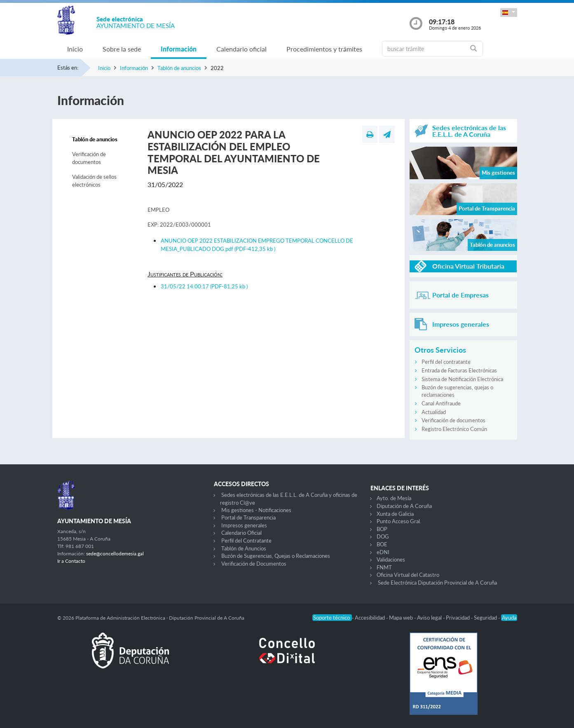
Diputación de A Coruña (404, 506)
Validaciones (391, 559)
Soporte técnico (332, 618)
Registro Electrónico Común (454, 429)
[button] (508, 13)
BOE (382, 544)
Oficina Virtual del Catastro (408, 575)
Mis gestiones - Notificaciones (256, 510)
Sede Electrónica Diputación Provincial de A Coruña (437, 583)
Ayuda (509, 618)
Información (179, 49)
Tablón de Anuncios (244, 548)
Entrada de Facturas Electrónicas (459, 370)
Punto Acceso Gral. (399, 521)
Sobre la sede (122, 49)
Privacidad (458, 618)
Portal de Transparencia (248, 517)
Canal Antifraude (441, 403)
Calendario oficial (241, 49)
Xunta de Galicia (395, 514)
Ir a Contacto (71, 561)
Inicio (75, 49)
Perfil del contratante (446, 362)
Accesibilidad (370, 618)
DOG (383, 536)
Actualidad (434, 412)
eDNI (383, 552)
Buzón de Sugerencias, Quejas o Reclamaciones (276, 556)
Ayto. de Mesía (394, 498)
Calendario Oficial (241, 533)
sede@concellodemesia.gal (115, 554)
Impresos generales (244, 525)
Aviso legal (430, 618)
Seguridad (486, 618)
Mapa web (402, 618)
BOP (382, 529)
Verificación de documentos (89, 158)
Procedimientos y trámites (324, 49)
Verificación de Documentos (254, 564)
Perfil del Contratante (246, 541)
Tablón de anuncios (179, 68)
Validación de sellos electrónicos (94, 181)
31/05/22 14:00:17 (204, 286)
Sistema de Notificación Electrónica (462, 379)
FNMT (384, 567)
